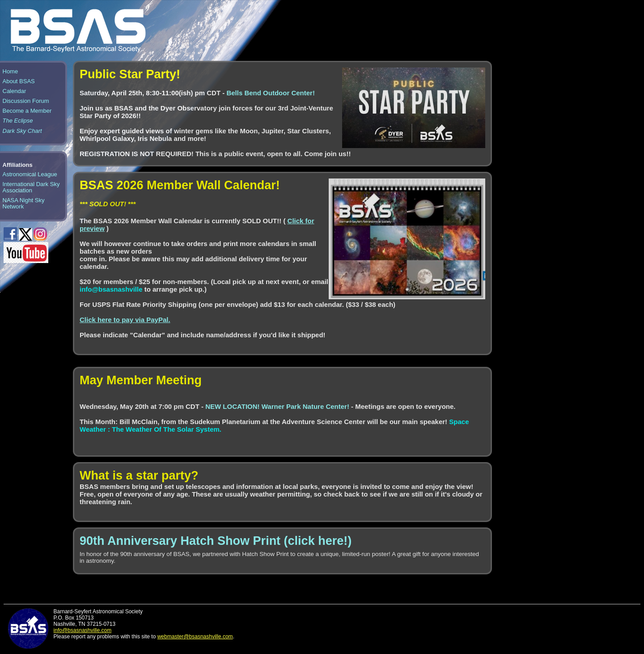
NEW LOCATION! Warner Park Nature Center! (278, 406)
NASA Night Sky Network (24, 203)
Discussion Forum (26, 101)
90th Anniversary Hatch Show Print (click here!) (216, 541)
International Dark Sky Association (31, 187)
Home (11, 71)
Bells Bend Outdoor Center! (271, 93)
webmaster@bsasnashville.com (195, 637)
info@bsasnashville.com (83, 630)
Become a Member (27, 111)
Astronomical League (30, 174)
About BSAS (19, 81)
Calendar (15, 91)
